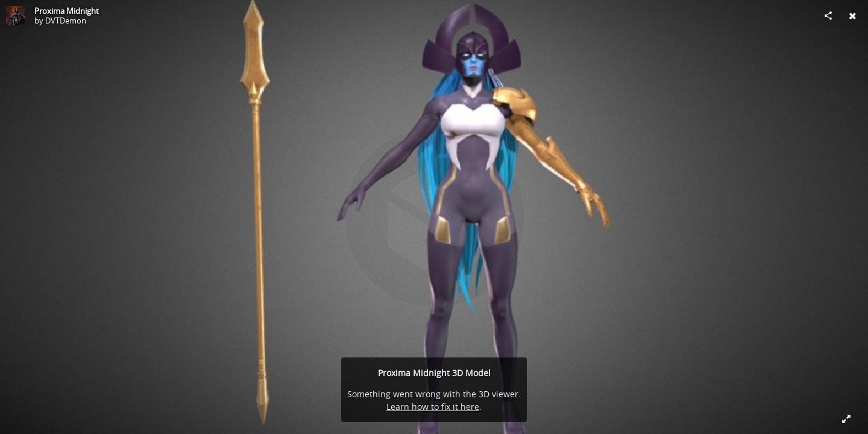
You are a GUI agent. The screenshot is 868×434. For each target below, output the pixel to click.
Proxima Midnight (67, 11)
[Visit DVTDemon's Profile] (16, 16)
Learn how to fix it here (433, 407)
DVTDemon (66, 20)
